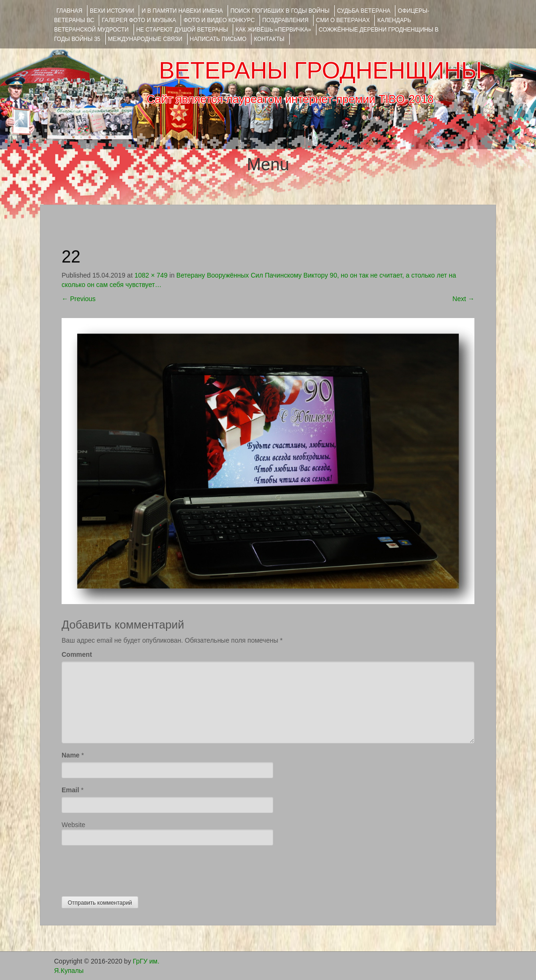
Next (463, 299)
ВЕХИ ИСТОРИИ (112, 11)
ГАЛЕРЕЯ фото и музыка (139, 20)
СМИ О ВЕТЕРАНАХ (343, 20)
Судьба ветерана (364, 11)
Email (70, 790)
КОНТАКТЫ (269, 39)
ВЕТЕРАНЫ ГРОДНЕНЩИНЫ (320, 71)
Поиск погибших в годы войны (280, 11)
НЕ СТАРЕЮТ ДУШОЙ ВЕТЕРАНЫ (182, 30)
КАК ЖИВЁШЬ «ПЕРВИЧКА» (273, 30)
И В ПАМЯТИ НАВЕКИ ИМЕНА (182, 11)
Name (71, 755)
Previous (79, 299)
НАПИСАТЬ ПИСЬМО (218, 39)
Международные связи (145, 39)
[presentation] (133, 868)
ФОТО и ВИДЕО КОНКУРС (219, 20)
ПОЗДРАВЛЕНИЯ (285, 20)
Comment (77, 654)
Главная (69, 11)
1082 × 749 (151, 275)
